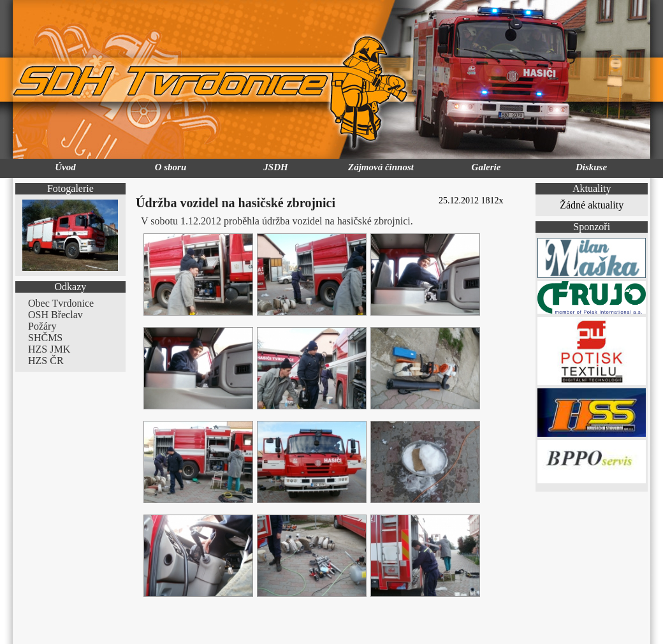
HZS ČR (46, 361)
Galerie (486, 167)
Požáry (42, 326)
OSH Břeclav (55, 315)
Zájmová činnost (381, 167)
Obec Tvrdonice (61, 303)
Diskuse (591, 167)
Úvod (65, 167)
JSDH (275, 167)
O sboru (171, 167)
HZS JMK (49, 349)
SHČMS (45, 338)
